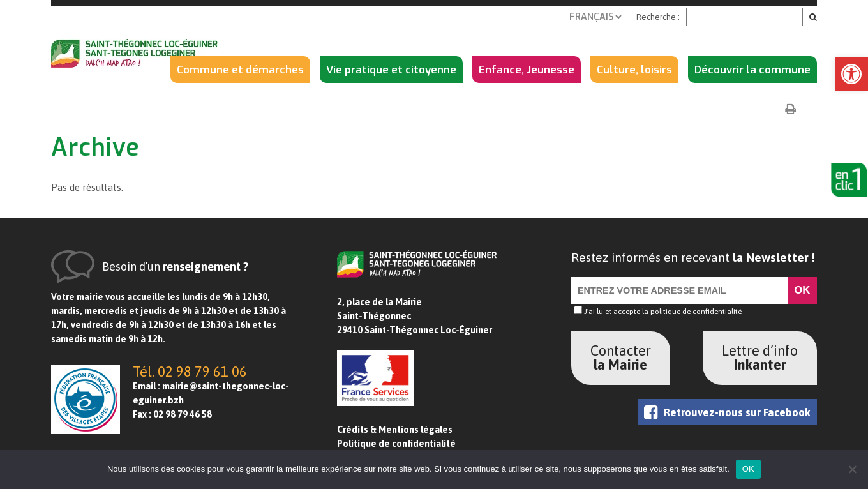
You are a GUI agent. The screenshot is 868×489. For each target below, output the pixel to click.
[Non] (852, 469)
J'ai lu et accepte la (658, 312)
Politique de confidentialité (396, 444)
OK (748, 469)
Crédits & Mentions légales (395, 430)
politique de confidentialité (696, 312)
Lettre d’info (760, 358)
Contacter (621, 358)
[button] (851, 74)
